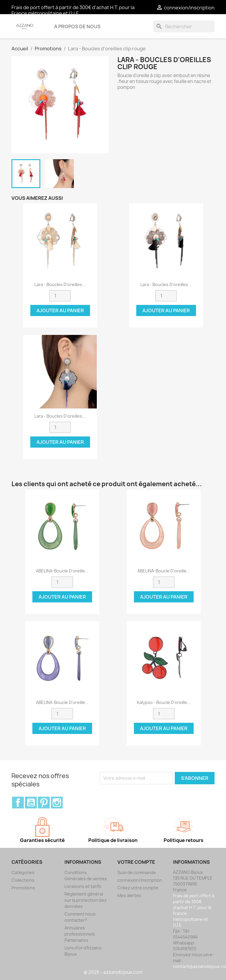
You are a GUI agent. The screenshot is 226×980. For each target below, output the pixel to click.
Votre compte (136, 862)
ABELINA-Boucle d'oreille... (62, 571)
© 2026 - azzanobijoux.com (113, 972)
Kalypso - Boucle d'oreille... (164, 702)
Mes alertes (129, 895)
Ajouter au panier (60, 310)
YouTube (31, 803)
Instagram (57, 803)
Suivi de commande (137, 872)
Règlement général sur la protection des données (85, 900)
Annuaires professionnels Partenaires (80, 934)
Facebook (18, 803)
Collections (23, 880)
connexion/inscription (140, 880)
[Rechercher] (184, 26)
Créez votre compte (138, 888)
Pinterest (44, 803)
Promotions (23, 888)
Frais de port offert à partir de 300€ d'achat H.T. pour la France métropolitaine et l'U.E (73, 10)
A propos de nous (77, 26)
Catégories (23, 872)
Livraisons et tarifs (83, 886)
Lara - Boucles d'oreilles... (60, 284)
